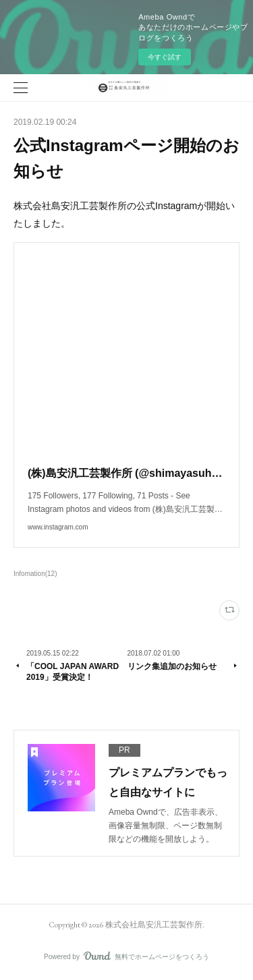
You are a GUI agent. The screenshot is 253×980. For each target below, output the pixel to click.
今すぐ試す (165, 57)
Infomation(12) (35, 574)
